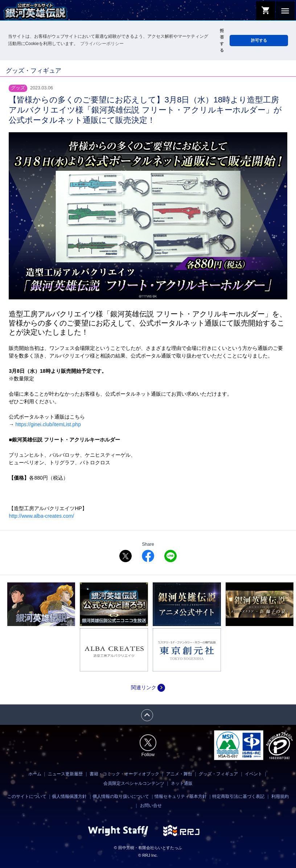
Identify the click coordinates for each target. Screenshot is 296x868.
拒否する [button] (222, 40)
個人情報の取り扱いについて (121, 796)
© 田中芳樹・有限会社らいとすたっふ (148, 848)
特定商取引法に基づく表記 (238, 796)
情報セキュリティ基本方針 (181, 796)
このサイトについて (27, 796)
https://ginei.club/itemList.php (48, 424)
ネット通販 (182, 783)
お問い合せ (151, 806)
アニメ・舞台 (179, 774)
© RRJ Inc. (148, 855)
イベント (254, 774)
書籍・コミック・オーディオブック (124, 774)
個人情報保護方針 (69, 796)
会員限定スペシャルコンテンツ (134, 783)
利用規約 (280, 796)
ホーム (35, 774)
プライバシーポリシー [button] (102, 44)
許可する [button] (259, 40)
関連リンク (148, 687)
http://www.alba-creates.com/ (41, 516)
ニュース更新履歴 (65, 774)
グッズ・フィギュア (218, 774)
